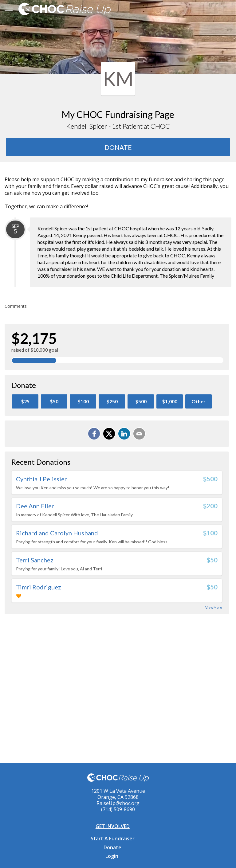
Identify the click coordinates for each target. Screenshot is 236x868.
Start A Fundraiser (113, 839)
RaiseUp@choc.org (118, 803)
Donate (112, 847)
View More (214, 607)
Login (112, 856)
